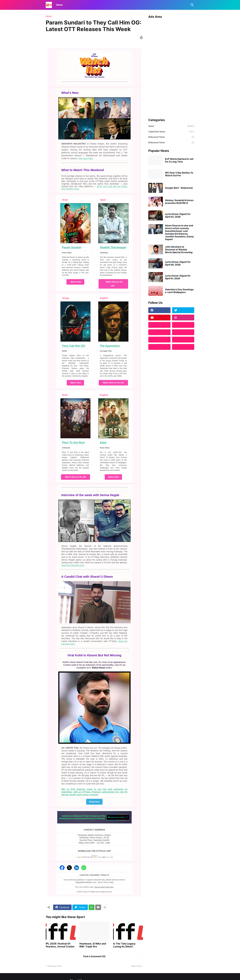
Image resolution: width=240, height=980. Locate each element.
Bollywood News (171, 137)
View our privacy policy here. (104, 887)
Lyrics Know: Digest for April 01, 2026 (178, 277)
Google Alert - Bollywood (179, 188)
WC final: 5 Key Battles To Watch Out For (179, 174)
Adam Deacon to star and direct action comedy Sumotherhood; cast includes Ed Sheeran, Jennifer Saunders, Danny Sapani (179, 232)
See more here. (86, 158)
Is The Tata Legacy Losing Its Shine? (124, 945)
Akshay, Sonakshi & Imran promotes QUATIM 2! (179, 202)
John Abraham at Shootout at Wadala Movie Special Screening (179, 250)
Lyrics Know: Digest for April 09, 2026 (178, 263)
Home (59, 5)
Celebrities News (171, 132)
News (171, 126)
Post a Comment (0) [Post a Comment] (94, 956)
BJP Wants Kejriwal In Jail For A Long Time (179, 160)
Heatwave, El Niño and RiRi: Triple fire (93, 945)
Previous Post (54, 966)
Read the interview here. (73, 565)
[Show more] (105, 907)
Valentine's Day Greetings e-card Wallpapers (179, 291)
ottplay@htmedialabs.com (86, 882)
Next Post (136, 966)
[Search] (192, 5)
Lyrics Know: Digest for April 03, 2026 (178, 215)
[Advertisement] (171, 67)
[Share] (140, 37)
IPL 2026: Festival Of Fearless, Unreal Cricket (60, 945)
